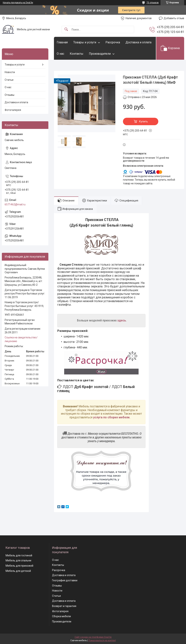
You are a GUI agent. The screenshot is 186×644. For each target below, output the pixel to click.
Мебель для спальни (18, 560)
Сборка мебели (61, 616)
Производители (100, 54)
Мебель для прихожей (19, 566)
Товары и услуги (85, 42)
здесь (122, 321)
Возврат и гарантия (64, 606)
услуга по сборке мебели (111, 417)
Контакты (77, 54)
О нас (60, 54)
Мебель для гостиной (19, 555)
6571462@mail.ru (15, 204)
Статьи (9, 80)
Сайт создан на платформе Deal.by (93, 637)
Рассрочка (113, 42)
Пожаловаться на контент (102, 640)
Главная (62, 42)
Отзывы (9, 95)
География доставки (65, 580)
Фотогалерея (13, 110)
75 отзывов (153, 3)
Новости (10, 72)
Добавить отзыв (174, 18)
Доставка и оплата (138, 42)
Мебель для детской (18, 571)
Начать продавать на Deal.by (18, 3)
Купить (143, 121)
